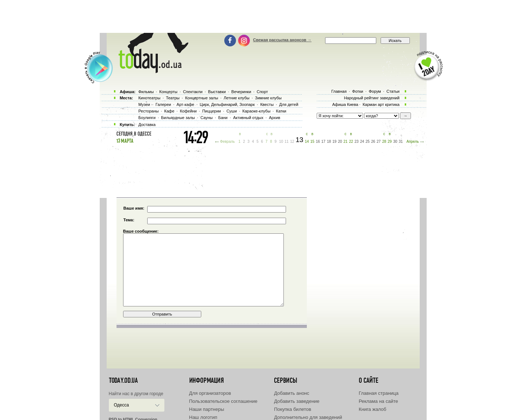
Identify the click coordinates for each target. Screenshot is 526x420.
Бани (223, 118)
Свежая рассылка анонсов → (282, 40)
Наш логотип (203, 417)
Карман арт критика (381, 104)
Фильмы (146, 92)
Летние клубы (237, 98)
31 (401, 142)
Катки (281, 111)
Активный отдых (248, 118)
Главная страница (379, 393)
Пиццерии (212, 111)
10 (281, 142)
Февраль (227, 142)
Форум (375, 91)
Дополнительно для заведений (308, 417)
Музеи (144, 104)
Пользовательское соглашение (223, 401)
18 (329, 142)
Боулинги (147, 118)
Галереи (163, 104)
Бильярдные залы (178, 118)
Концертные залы (202, 98)
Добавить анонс (291, 393)
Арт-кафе (185, 104)
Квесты (267, 104)
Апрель (413, 142)
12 (292, 142)
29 (390, 142)
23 (357, 142)
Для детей (289, 104)
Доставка (147, 125)
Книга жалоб (373, 409)
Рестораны (149, 111)
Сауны (207, 118)
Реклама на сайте (378, 401)
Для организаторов (210, 393)
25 (368, 142)
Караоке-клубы (257, 111)
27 (379, 142)
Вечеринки (241, 92)
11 (287, 142)
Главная (339, 91)
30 (395, 142)
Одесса (121, 405)
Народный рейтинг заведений (372, 98)
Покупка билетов (293, 409)
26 (373, 142)
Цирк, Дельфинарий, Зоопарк (227, 104)
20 (340, 142)
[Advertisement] (263, 16)
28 (384, 142)
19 (334, 142)
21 (345, 142)
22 (351, 142)
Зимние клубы (268, 98)
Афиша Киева (345, 104)
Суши (232, 111)
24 (362, 142)
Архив (275, 118)
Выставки (217, 92)
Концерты (168, 92)
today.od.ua (123, 381)
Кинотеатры (149, 98)
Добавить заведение (297, 401)
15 (312, 142)
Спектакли (193, 92)
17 (323, 142)
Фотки (358, 91)
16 (318, 142)
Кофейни (188, 111)
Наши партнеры (207, 409)
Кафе (169, 111)
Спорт (262, 92)
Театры (173, 98)
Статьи (393, 91)
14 (307, 142)
